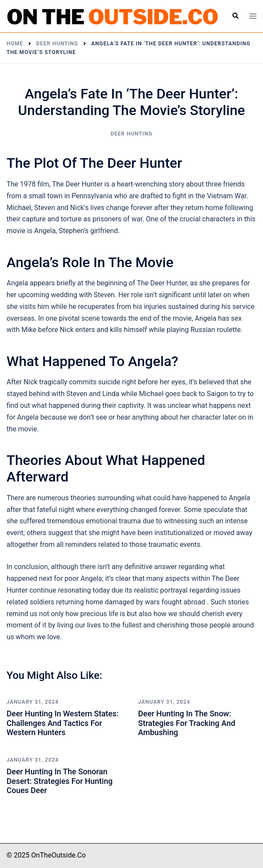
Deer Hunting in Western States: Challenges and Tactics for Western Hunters (63, 723)
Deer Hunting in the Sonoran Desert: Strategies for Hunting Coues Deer (60, 781)
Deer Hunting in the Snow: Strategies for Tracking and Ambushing (187, 723)
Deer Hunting (131, 134)
